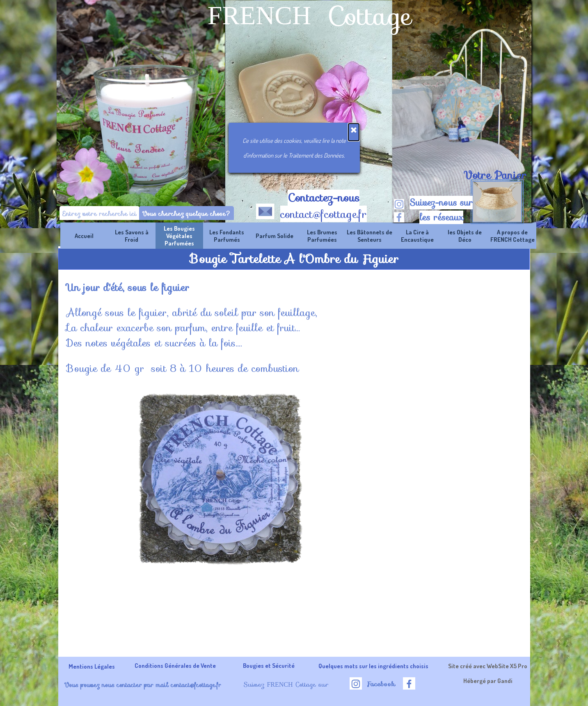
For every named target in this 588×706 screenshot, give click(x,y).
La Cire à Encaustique (417, 236)
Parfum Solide (275, 236)
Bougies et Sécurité (269, 665)
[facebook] (399, 217)
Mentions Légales (92, 666)
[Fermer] (354, 132)
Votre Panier (495, 175)
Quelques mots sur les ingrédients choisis (373, 666)
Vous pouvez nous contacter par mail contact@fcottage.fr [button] (143, 685)
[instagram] (399, 204)
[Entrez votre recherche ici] (100, 214)
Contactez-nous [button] (324, 198)
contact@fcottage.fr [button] (324, 214)
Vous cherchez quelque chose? (186, 214)
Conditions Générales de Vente (175, 665)
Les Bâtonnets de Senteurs (370, 236)
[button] (265, 210)
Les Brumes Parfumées (322, 236)
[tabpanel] (495, 175)
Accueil (84, 236)
